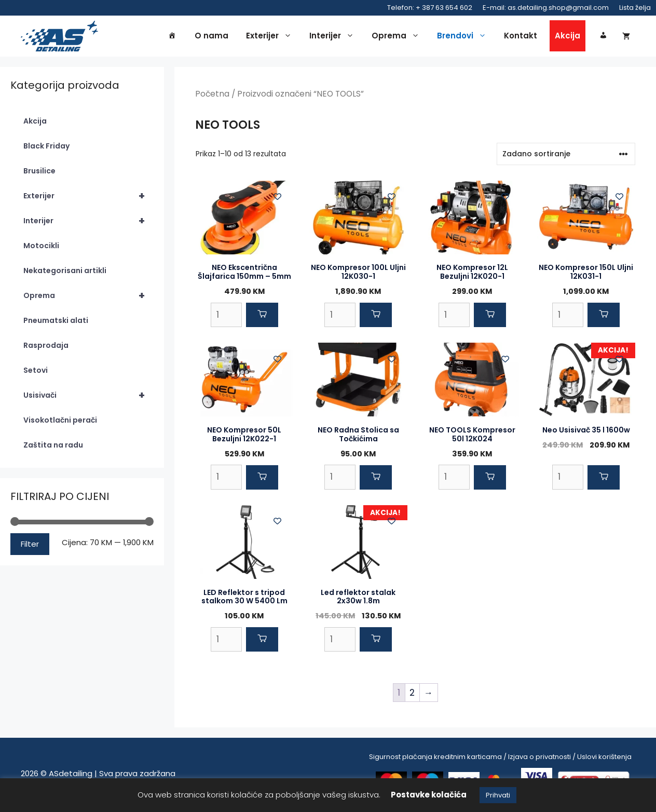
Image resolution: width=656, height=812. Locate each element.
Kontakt (521, 37)
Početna (212, 97)
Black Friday (46, 149)
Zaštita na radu (53, 448)
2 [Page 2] (412, 695)
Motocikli (41, 249)
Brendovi (464, 37)
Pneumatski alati (56, 323)
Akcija (568, 37)
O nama (211, 37)
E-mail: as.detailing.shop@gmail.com (546, 8)
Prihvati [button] (498, 795)
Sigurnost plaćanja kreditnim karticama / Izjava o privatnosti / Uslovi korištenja (500, 759)
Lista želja (635, 8)
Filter (30, 546)
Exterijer (271, 37)
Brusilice (39, 174)
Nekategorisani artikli (65, 274)
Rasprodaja (46, 348)
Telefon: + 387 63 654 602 (430, 8)
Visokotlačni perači (60, 423)
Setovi (36, 373)
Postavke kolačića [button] (429, 795)
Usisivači (88, 398)
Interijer (334, 37)
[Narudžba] (566, 157)
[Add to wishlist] (277, 199)
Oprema (398, 37)
